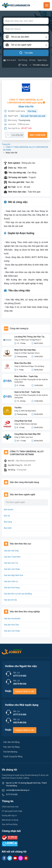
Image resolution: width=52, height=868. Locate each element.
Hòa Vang (32, 111)
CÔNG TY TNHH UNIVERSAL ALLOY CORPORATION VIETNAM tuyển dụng (26, 101)
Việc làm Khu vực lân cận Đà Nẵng (18, 594)
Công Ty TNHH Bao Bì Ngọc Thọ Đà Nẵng (29, 366)
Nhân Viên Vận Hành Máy (25, 350)
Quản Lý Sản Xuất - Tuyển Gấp (27, 392)
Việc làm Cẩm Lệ (11, 581)
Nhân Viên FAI (26, 107)
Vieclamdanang (10, 752)
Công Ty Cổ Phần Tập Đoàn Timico (27, 353)
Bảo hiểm (8, 528)
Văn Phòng (23, 60)
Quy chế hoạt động (10, 824)
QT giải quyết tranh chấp (12, 811)
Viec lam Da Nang (11, 747)
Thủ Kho (18, 408)
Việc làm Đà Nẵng (11, 742)
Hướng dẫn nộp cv (9, 815)
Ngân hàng (42, 60)
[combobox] (26, 37)
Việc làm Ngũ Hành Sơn (14, 575)
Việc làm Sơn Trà (11, 563)
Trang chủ (6, 144)
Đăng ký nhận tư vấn (25, 691)
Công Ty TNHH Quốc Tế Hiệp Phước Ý (28, 340)
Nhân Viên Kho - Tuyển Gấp (26, 376)
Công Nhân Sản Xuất (23, 421)
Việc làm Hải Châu (11, 551)
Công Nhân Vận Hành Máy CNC (27, 434)
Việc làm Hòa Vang (12, 588)
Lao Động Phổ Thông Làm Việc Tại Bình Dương (29, 337)
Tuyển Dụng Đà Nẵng (13, 757)
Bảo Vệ (7, 516)
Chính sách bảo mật (10, 807)
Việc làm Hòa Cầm (12, 625)
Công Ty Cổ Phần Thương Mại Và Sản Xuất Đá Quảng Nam (31, 381)
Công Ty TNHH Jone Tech (24, 437)
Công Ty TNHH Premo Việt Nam (26, 424)
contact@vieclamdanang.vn (18, 790)
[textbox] (26, 37)
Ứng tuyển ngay (38, 135)
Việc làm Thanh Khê (12, 557)
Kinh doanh (10, 60)
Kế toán (32, 60)
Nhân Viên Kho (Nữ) (23, 363)
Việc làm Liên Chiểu (12, 569)
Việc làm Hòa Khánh (12, 619)
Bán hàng (8, 522)
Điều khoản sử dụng (10, 820)
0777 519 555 (12, 795)
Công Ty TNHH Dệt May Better (25, 411)
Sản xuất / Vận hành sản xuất (33, 116)
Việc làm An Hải (10, 600)
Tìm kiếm (26, 53)
